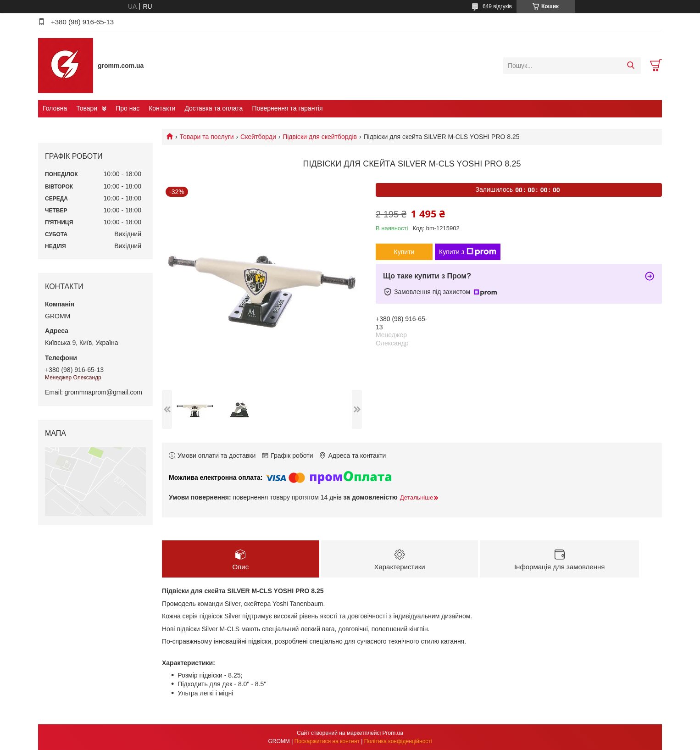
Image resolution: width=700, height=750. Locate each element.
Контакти (162, 108)
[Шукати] (631, 66)
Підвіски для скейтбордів (320, 137)
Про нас (128, 108)
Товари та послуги (206, 137)
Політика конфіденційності (398, 741)
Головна (55, 108)
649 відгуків (497, 6)
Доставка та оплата (214, 108)
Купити (404, 252)
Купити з (468, 252)
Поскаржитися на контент (327, 741)
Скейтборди (258, 137)
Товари (87, 108)
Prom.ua (393, 733)
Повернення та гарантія (287, 108)
